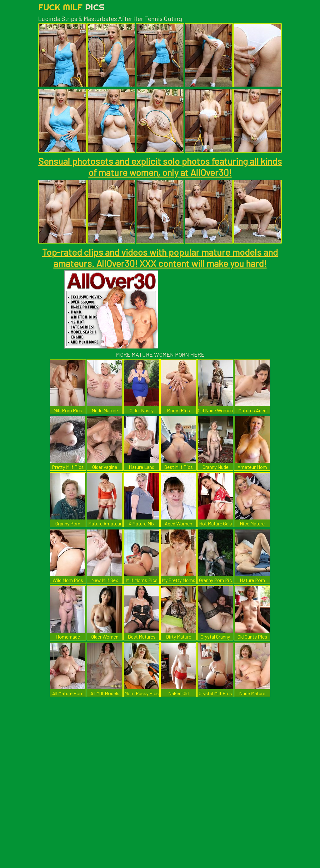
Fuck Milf (71, 7)
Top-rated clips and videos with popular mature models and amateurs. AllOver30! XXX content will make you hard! (160, 258)
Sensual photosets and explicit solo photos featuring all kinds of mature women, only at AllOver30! (160, 167)
